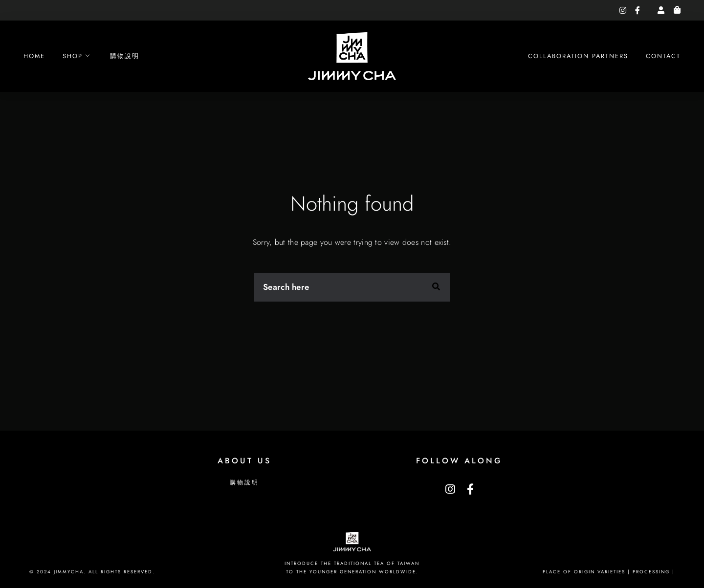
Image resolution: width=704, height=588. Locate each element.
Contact (663, 56)
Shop (73, 56)
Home (34, 56)
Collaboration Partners (578, 56)
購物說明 (125, 56)
